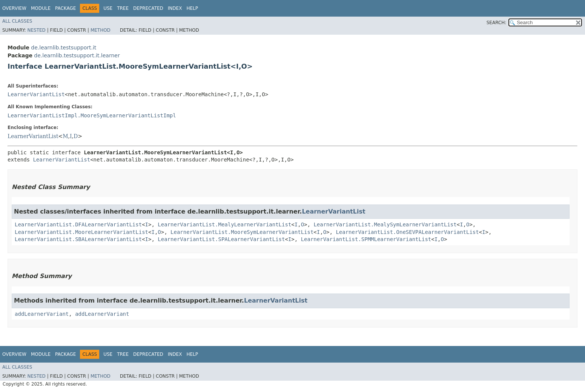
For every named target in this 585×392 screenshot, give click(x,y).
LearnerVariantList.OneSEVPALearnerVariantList (407, 232)
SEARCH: (497, 23)
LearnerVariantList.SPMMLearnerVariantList (366, 239)
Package (65, 8)
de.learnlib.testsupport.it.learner (77, 55)
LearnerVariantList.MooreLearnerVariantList (81, 232)
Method (101, 30)
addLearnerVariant (42, 314)
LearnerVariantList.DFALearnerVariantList (78, 224)
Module (41, 8)
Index (175, 8)
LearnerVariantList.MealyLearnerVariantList (224, 224)
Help (192, 8)
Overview (14, 8)
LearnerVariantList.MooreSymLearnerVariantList (242, 232)
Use (108, 8)
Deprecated (148, 8)
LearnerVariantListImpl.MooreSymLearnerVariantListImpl (92, 115)
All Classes (17, 21)
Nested (36, 30)
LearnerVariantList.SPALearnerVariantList (221, 239)
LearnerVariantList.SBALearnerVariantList (78, 239)
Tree (123, 8)
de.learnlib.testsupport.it (64, 48)
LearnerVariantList (36, 94)
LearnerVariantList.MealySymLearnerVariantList (385, 224)
